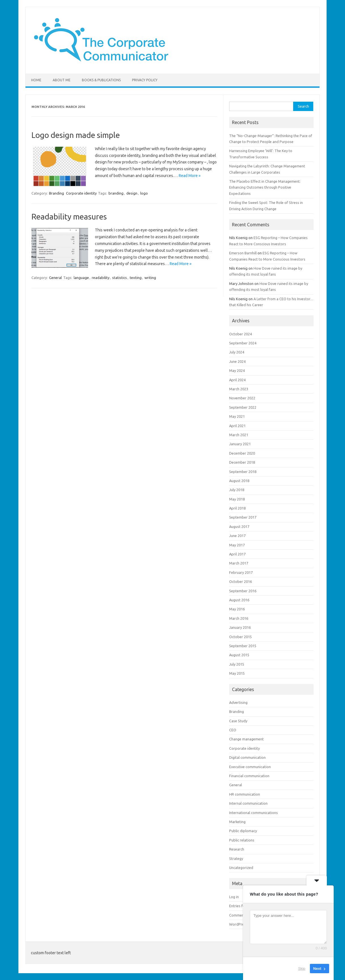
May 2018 (237, 499)
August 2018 (239, 481)
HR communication (245, 794)
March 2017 (239, 563)
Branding (57, 193)
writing (150, 278)
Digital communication (247, 757)
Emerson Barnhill (243, 253)
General (55, 278)
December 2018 (242, 462)
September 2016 (243, 591)
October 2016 (240, 581)
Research (237, 849)
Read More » (190, 176)
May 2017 (237, 545)
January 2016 (240, 627)
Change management (246, 739)
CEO (233, 730)
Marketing (237, 822)
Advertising (238, 702)
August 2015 (239, 655)
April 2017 (237, 554)
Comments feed (242, 915)
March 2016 (239, 618)
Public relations (242, 840)
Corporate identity (81, 193)
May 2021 (237, 416)
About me (62, 80)
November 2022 (242, 398)
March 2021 (239, 435)
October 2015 (240, 637)
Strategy (236, 858)
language (81, 278)
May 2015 (237, 673)
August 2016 (239, 600)
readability (101, 278)
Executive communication (250, 767)
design (132, 193)
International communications (254, 813)
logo (144, 193)
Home (36, 80)
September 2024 (243, 343)
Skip (302, 969)
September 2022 (243, 407)
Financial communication (249, 776)
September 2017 (243, 517)
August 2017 (239, 527)
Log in (234, 897)
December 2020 (242, 453)
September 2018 (243, 472)
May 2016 (237, 609)
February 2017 (241, 572)
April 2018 (237, 508)
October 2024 (240, 334)
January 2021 (240, 444)
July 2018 (237, 490)
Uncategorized (241, 868)
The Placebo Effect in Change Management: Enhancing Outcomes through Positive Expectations (265, 187)
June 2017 (237, 536)
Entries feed (239, 906)
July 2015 (237, 664)
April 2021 (237, 426)
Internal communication (248, 803)
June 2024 (237, 361)
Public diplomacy (243, 831)
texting (136, 278)
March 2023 (239, 389)
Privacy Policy (145, 80)
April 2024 (237, 380)
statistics (120, 278)
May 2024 (237, 370)
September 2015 (243, 646)
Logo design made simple (76, 135)
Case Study (238, 721)
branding (116, 193)
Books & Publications (101, 80)
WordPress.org (242, 924)
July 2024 (237, 352)
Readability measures (69, 217)
